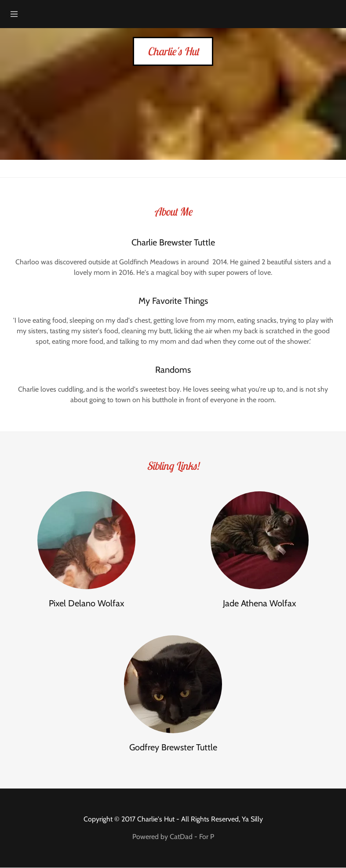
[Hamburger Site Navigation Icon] (14, 14)
